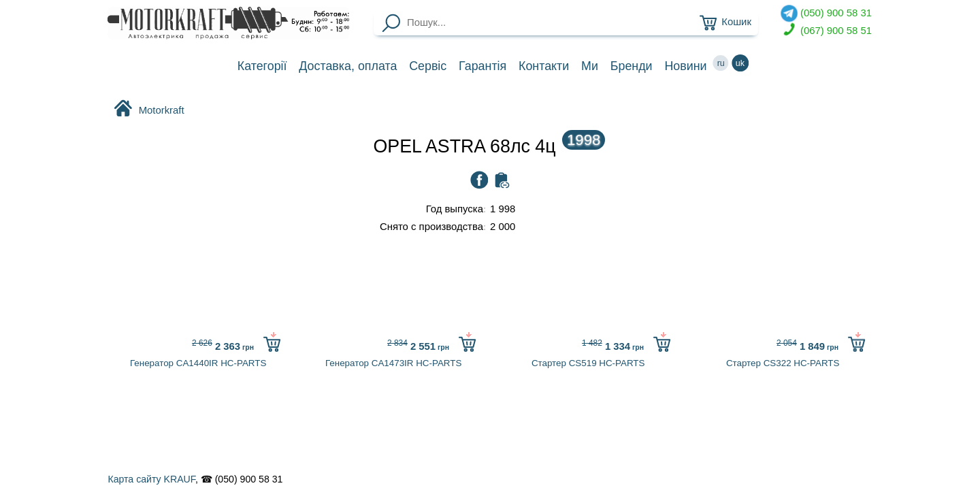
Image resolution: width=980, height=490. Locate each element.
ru (721, 63)
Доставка (348, 66)
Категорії (262, 66)
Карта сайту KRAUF (151, 479)
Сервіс (428, 66)
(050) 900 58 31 (826, 13)
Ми (590, 66)
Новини (685, 66)
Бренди (632, 66)
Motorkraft (149, 110)
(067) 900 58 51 (826, 31)
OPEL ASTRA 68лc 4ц (490, 146)
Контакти (544, 66)
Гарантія (483, 66)
